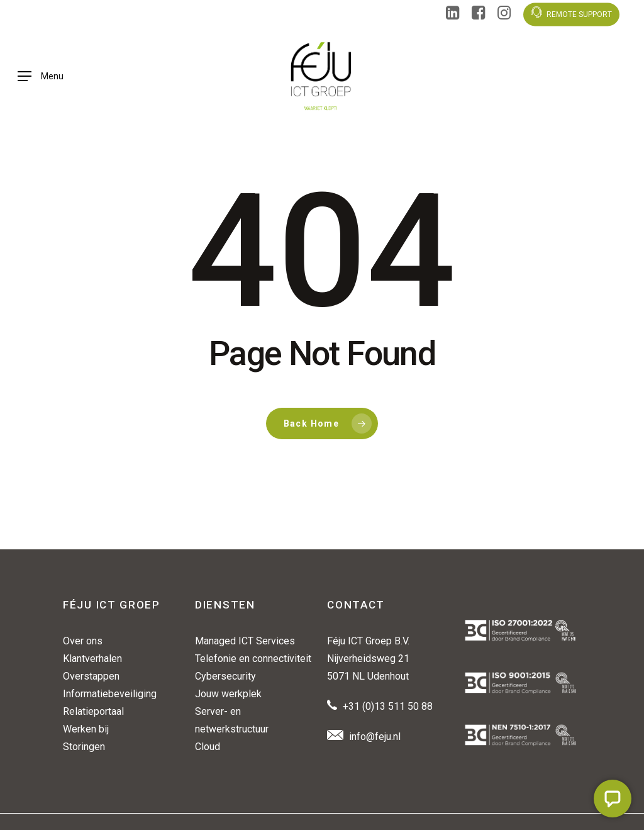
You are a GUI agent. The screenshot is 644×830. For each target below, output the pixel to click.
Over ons (83, 641)
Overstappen (91, 676)
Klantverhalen (92, 659)
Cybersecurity (225, 676)
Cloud (208, 747)
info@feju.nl (375, 737)
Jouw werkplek (228, 694)
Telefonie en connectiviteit (253, 659)
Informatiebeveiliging (110, 694)
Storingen (84, 747)
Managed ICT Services (245, 641)
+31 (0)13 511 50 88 (388, 706)
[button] (41, 76)
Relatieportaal (93, 711)
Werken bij (86, 729)
